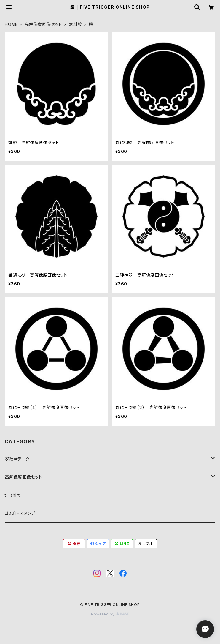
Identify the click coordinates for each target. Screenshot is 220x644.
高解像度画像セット (43, 24)
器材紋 (75, 24)
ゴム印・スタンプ (20, 513)
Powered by (110, 614)
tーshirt (12, 495)
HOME (11, 24)
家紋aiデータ (17, 459)
